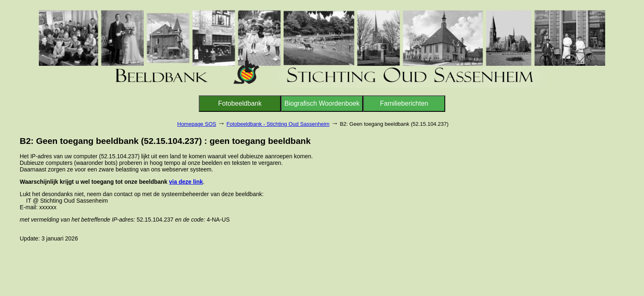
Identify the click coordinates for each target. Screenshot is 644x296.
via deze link (186, 182)
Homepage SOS (197, 124)
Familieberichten (404, 103)
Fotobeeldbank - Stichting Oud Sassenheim (278, 124)
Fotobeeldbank (240, 103)
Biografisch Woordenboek (322, 103)
